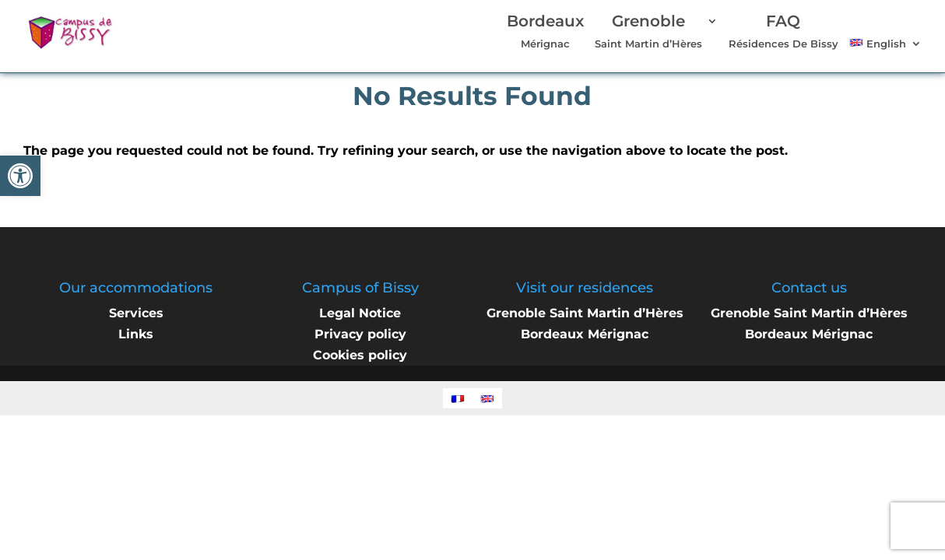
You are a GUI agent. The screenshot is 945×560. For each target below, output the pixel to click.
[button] (20, 176)
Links (136, 334)
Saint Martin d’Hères (648, 33)
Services (136, 313)
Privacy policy (360, 334)
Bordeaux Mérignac (585, 334)
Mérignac (545, 33)
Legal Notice (360, 313)
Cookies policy (360, 355)
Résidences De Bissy (783, 33)
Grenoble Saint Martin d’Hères (585, 313)
